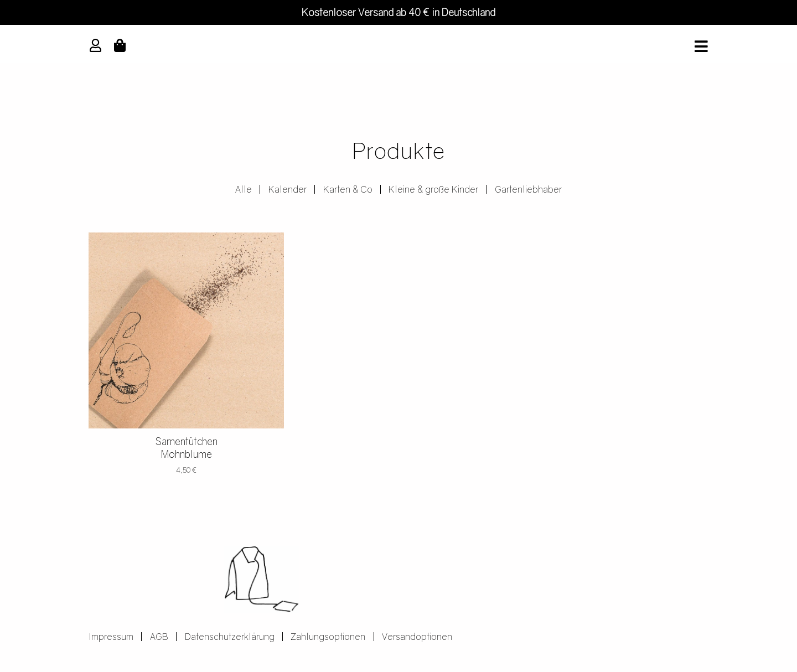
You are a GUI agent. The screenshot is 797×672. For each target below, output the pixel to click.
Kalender (288, 190)
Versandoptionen (418, 637)
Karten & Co (348, 190)
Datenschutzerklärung (230, 637)
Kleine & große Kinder (434, 190)
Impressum (111, 637)
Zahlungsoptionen (328, 637)
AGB (159, 637)
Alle (244, 190)
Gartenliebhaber (529, 190)
